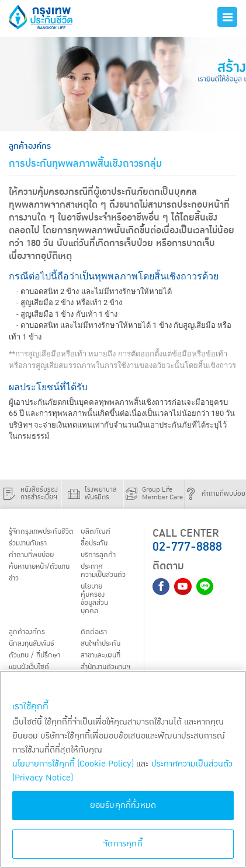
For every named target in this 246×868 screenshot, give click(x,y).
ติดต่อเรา (94, 634)
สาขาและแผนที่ (103, 658)
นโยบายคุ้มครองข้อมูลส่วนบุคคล (96, 600)
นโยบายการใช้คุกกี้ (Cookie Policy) (73, 764)
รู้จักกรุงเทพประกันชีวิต (43, 532)
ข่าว (14, 580)
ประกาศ (105, 572)
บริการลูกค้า (99, 556)
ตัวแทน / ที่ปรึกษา (36, 658)
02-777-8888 (187, 547)
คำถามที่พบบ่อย (34, 556)
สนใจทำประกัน (103, 646)
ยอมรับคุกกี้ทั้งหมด (123, 805)
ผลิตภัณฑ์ (96, 532)
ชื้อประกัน (95, 544)
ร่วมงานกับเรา (30, 544)
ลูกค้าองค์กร (27, 634)
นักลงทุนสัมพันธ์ (34, 646)
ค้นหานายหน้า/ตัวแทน (43, 568)
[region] (123, 769)
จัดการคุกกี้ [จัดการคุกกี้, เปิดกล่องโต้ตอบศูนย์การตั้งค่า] (123, 844)
